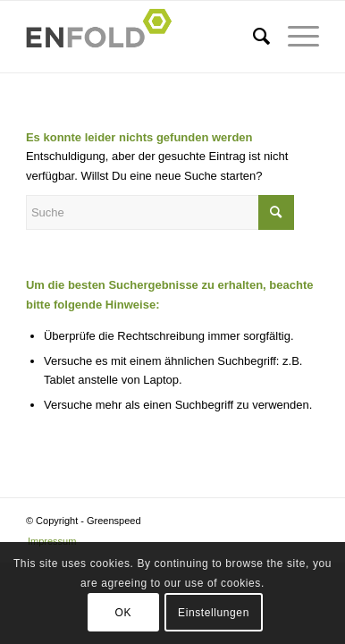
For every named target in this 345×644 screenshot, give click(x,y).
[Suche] (252, 37)
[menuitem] (252, 37)
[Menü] (295, 37)
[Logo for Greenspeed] (143, 37)
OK (124, 613)
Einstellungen (214, 613)
